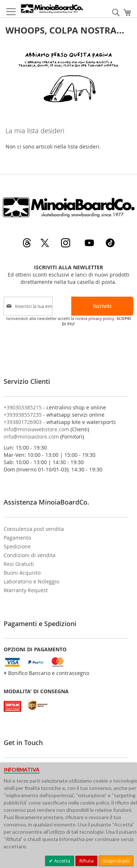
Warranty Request (26, 590)
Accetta (62, 861)
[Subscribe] (102, 306)
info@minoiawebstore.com (36, 429)
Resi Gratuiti (19, 564)
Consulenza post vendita (34, 529)
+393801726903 (23, 422)
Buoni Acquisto (22, 573)
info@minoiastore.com (31, 437)
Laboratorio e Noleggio (31, 581)
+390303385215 (23, 407)
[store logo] (52, 9)
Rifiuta (86, 861)
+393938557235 (23, 415)
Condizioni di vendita (30, 555)
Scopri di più (116, 861)
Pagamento (17, 538)
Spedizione (17, 546)
